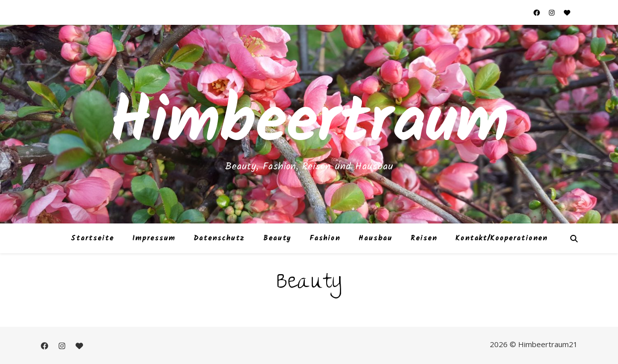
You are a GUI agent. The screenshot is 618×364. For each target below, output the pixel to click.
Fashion (325, 238)
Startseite (92, 238)
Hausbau (375, 238)
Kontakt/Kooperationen (501, 238)
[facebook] (537, 12)
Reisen (424, 238)
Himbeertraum (309, 124)
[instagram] (552, 12)
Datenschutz (219, 238)
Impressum (154, 238)
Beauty (277, 238)
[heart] (567, 12)
